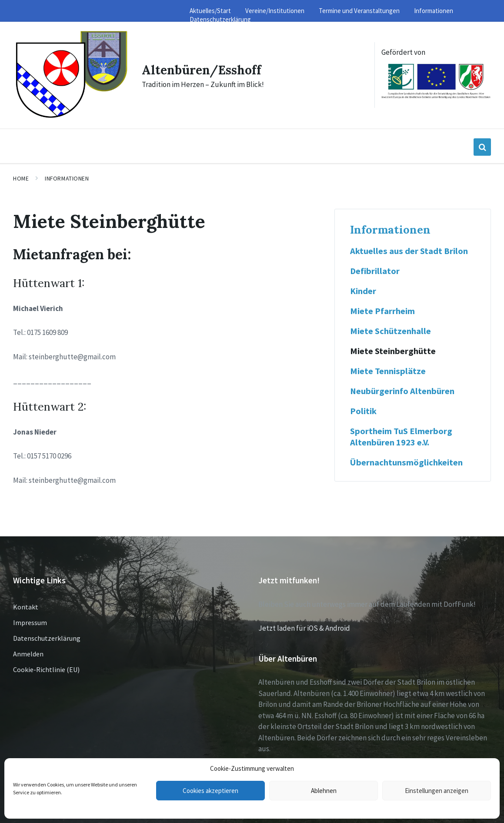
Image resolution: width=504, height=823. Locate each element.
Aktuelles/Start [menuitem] (210, 11)
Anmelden (28, 652)
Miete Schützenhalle (391, 330)
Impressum (30, 621)
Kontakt (26, 606)
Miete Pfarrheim (382, 310)
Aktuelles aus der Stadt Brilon (409, 250)
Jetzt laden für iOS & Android (304, 627)
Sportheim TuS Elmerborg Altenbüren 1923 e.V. (401, 435)
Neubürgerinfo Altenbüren (402, 390)
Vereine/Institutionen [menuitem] (275, 11)
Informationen (67, 177)
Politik (363, 410)
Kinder (363, 290)
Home (21, 177)
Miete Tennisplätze (388, 370)
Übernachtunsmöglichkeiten (406, 461)
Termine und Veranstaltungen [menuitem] (359, 11)
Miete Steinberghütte (393, 350)
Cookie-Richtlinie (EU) (46, 668)
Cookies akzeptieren (210, 791)
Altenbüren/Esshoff (204, 69)
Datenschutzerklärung (47, 637)
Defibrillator (375, 270)
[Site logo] (70, 116)
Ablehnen (324, 791)
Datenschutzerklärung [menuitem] (220, 19)
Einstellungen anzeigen (437, 791)
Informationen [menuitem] (434, 11)
